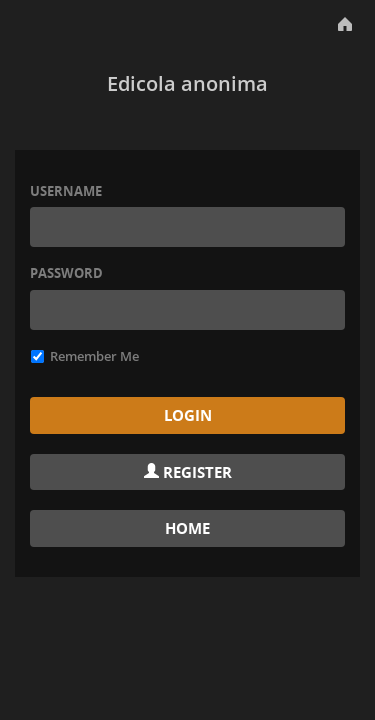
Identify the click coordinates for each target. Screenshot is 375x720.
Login (188, 415)
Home (187, 528)
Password (66, 273)
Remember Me (85, 356)
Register (188, 472)
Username (66, 191)
